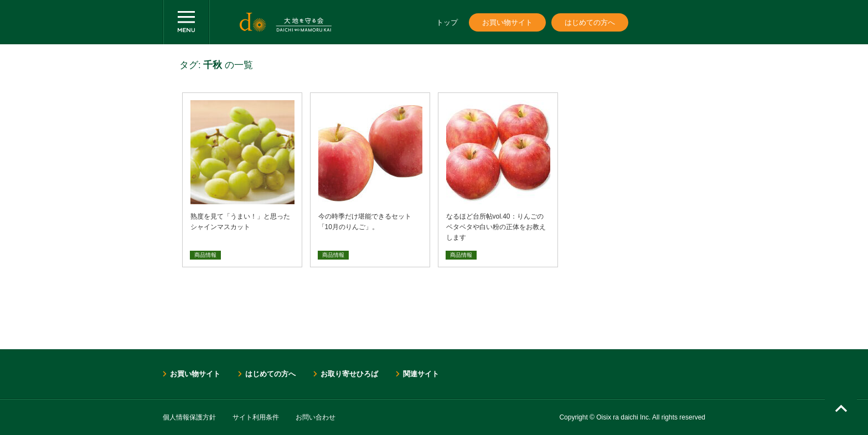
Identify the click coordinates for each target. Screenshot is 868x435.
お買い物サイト (507, 22)
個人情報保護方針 (189, 417)
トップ (447, 22)
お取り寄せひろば (349, 374)
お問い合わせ (316, 417)
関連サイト (421, 374)
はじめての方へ (590, 22)
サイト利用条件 (256, 417)
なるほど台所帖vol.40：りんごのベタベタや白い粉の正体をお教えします (496, 227)
